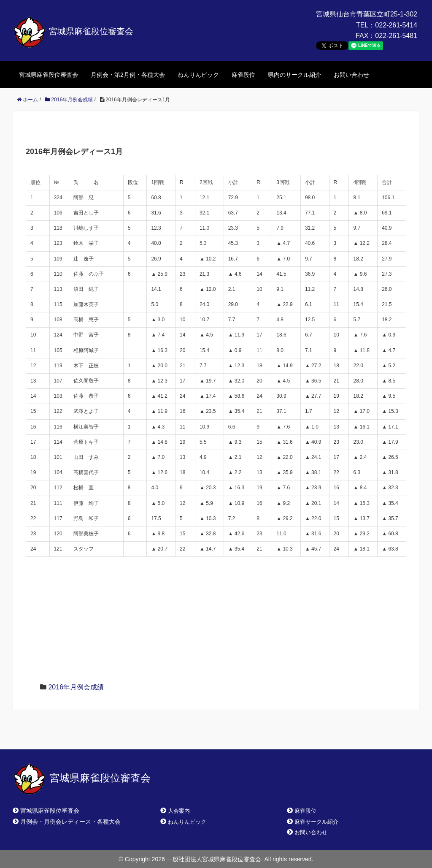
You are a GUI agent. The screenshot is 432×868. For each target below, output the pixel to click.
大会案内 (179, 811)
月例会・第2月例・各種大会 (128, 75)
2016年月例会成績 (76, 687)
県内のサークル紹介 (294, 75)
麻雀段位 (243, 75)
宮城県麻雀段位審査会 (73, 31)
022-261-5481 (396, 36)
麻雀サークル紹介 (316, 822)
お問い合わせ (351, 75)
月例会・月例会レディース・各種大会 (70, 822)
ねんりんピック (198, 75)
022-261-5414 (396, 25)
